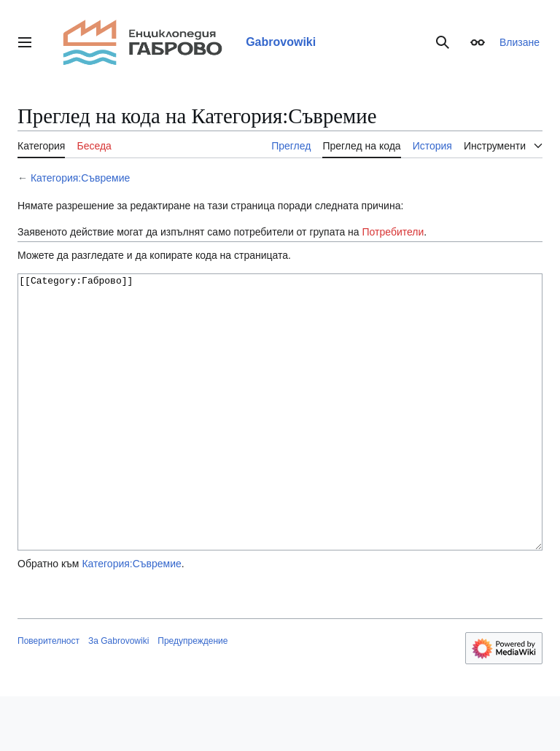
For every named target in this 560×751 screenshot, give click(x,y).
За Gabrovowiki (118, 696)
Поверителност (48, 696)
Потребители (393, 232)
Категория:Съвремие (80, 178)
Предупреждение (192, 696)
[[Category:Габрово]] (280, 439)
